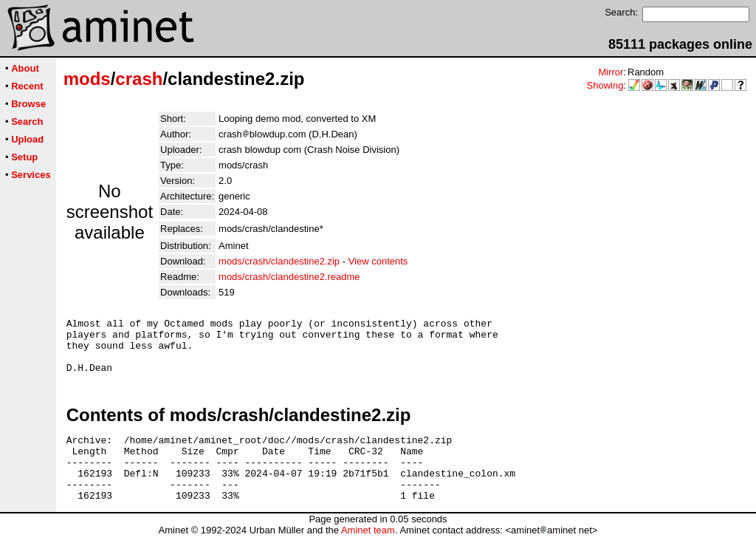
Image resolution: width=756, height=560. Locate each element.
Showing (605, 85)
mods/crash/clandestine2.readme (289, 277)
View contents (378, 261)
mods (87, 79)
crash (139, 79)
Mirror (611, 72)
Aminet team (368, 554)
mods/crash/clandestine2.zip (279, 261)
